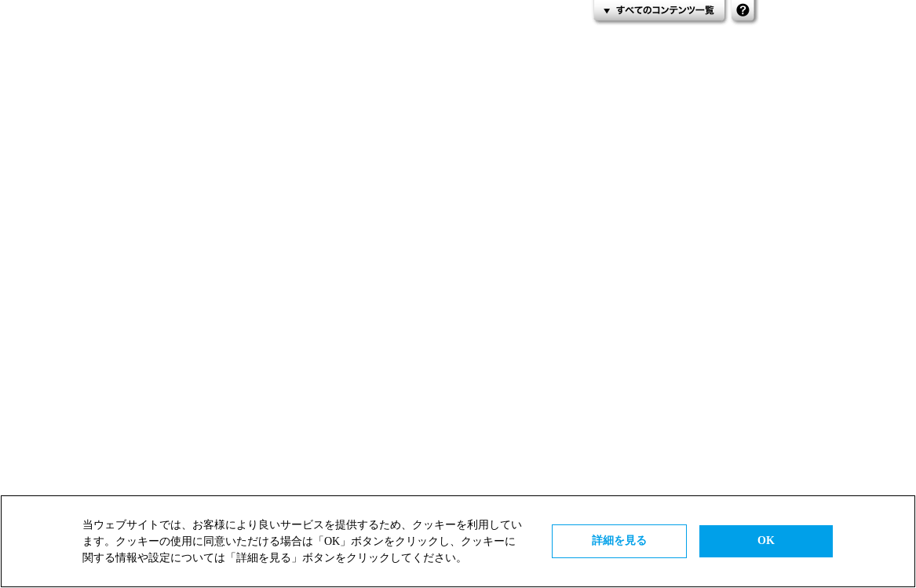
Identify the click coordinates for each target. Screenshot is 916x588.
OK (766, 541)
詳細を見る (619, 541)
